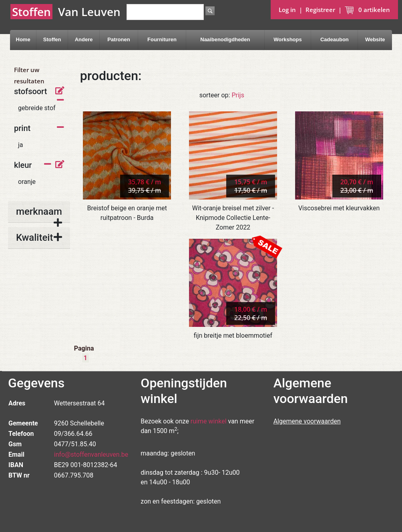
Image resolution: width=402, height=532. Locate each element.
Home (23, 39)
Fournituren (162, 39)
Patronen (119, 39)
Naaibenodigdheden (225, 39)
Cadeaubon (335, 39)
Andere (84, 39)
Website (375, 39)
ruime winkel (209, 421)
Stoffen (52, 39)
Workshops (288, 39)
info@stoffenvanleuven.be (91, 454)
